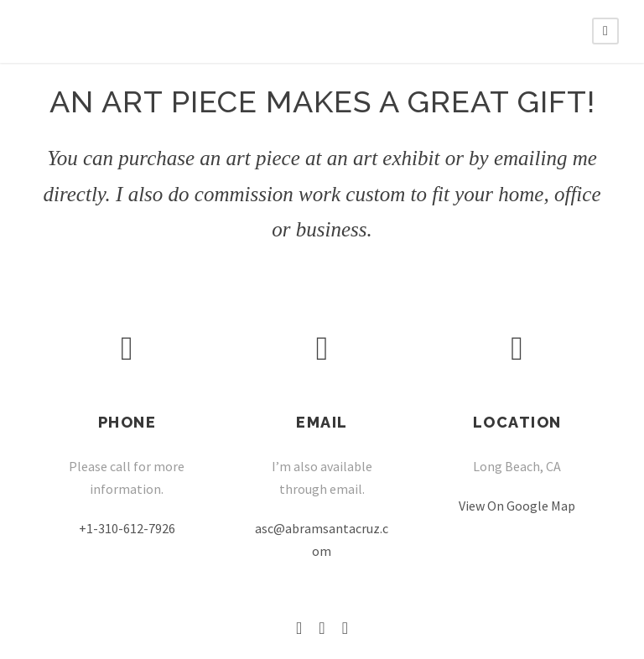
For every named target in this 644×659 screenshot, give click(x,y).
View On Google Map (517, 506)
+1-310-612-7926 (127, 528)
